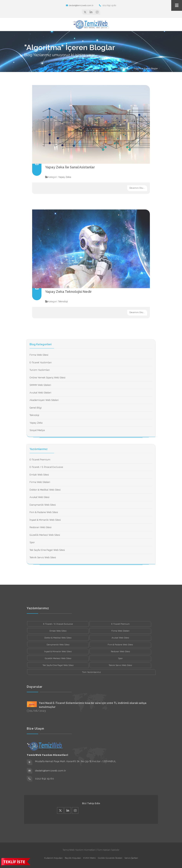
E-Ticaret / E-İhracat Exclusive (46, 467)
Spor (32, 542)
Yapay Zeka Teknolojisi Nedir (68, 292)
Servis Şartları (131, 858)
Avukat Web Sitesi (39, 497)
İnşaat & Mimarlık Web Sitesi (45, 520)
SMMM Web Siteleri (40, 385)
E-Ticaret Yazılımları (41, 362)
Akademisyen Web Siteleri (44, 400)
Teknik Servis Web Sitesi (43, 557)
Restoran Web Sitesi (40, 527)
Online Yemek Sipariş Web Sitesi (47, 378)
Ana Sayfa (123, 68)
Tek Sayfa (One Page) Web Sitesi (47, 550)
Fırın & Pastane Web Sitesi (44, 512)
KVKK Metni (89, 858)
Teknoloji (63, 301)
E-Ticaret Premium (40, 460)
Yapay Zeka (65, 177)
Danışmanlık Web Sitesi (43, 505)
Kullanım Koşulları (53, 858)
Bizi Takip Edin (91, 803)
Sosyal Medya (37, 430)
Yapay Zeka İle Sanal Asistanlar (70, 167)
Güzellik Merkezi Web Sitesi (45, 535)
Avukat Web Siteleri (40, 393)
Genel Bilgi (36, 408)
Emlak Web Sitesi (39, 475)
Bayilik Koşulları (73, 858)
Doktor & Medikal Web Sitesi (45, 490)
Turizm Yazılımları (40, 370)
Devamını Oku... (137, 188)
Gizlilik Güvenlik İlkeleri (110, 858)
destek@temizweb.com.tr (80, 5)
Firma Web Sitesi (39, 355)
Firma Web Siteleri (40, 482)
